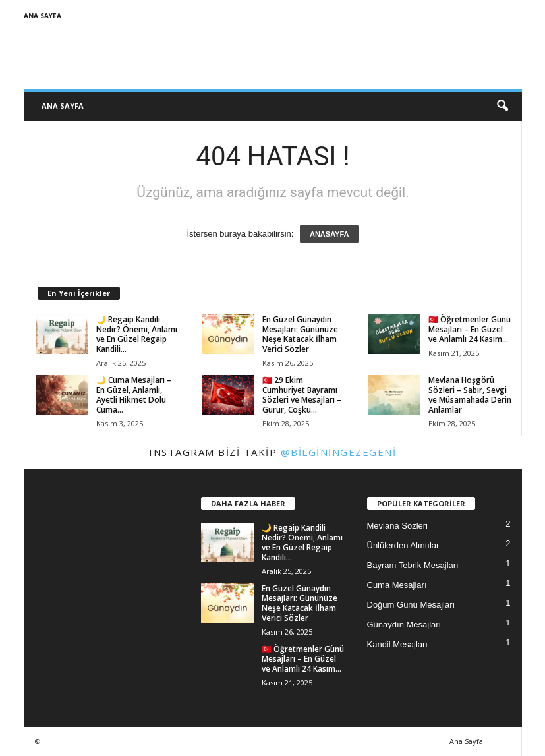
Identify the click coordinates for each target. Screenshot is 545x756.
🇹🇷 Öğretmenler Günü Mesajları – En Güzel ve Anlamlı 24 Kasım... (470, 329)
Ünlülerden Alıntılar (403, 545)
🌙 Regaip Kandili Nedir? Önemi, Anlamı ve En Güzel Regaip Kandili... (137, 334)
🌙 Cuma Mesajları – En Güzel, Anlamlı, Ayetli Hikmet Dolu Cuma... (134, 395)
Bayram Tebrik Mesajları (413, 565)
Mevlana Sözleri (398, 526)
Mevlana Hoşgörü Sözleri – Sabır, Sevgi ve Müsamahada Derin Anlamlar (470, 395)
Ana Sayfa (43, 16)
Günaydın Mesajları (404, 625)
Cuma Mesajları (397, 585)
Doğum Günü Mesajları (411, 605)
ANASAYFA (330, 234)
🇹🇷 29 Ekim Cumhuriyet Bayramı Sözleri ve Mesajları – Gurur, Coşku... (302, 395)
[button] (502, 106)
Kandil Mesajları (398, 644)
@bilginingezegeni (339, 452)
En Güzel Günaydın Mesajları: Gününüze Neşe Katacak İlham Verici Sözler (300, 334)
